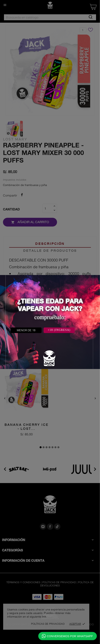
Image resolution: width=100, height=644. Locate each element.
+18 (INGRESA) (59, 330)
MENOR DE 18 (26, 330)
